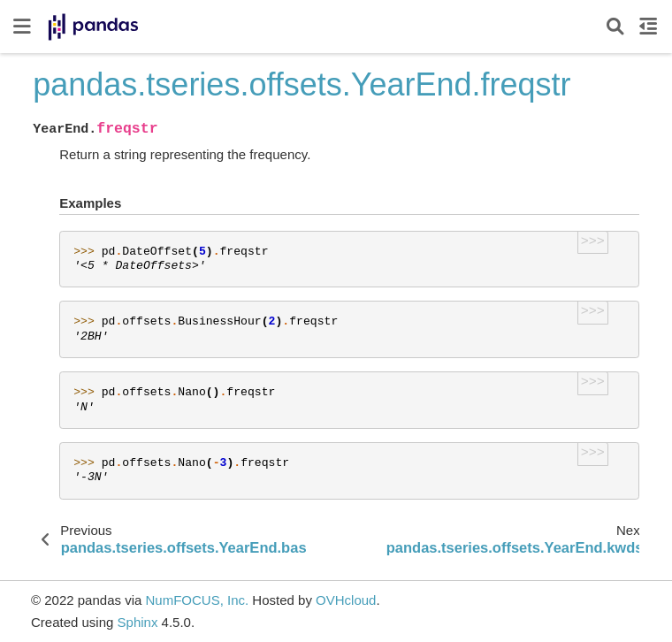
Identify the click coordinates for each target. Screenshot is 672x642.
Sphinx (138, 622)
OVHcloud (346, 600)
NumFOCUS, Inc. (197, 600)
